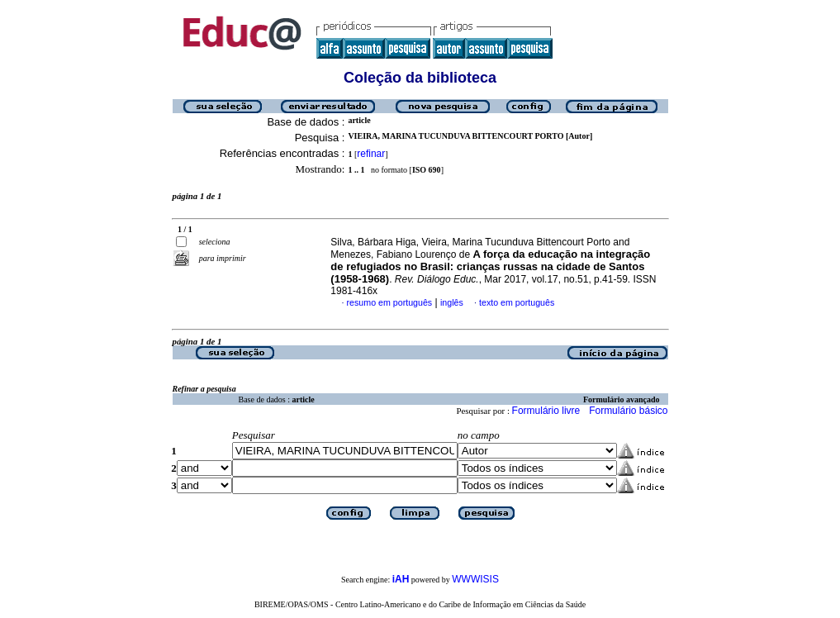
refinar (371, 154)
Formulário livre (546, 411)
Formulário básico (628, 411)
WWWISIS (475, 579)
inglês (452, 302)
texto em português (517, 302)
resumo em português (390, 302)
